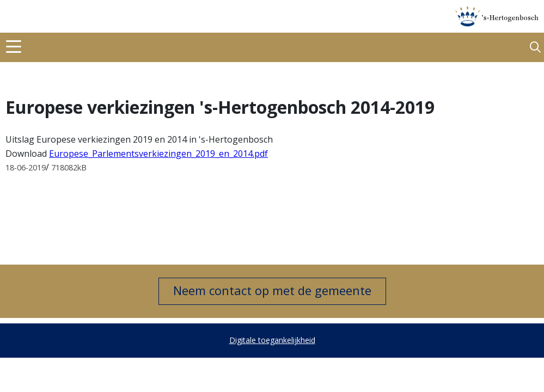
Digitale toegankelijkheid (272, 340)
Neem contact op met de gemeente (272, 290)
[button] (535, 48)
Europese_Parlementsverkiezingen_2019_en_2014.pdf (158, 154)
